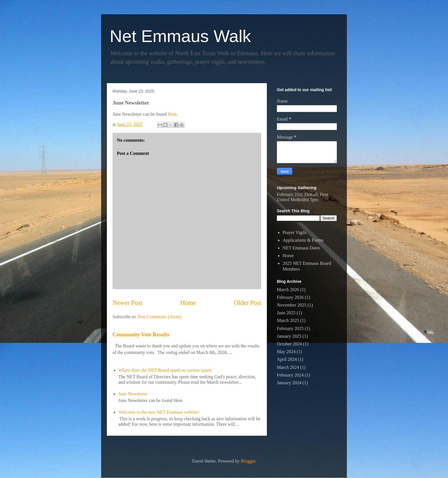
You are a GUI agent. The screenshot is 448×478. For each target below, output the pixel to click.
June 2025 (286, 313)
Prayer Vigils (295, 232)
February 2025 (290, 328)
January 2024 (289, 383)
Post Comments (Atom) (159, 317)
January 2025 (289, 336)
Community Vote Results (141, 334)
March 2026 (288, 290)
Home (188, 303)
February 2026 (290, 297)
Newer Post (127, 303)
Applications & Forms (303, 240)
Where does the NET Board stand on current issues (165, 370)
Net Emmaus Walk (180, 36)
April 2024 (287, 359)
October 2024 (289, 344)
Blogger (248, 461)
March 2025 (288, 320)
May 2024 (286, 352)
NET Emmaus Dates (301, 248)
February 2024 (290, 375)
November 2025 (292, 305)
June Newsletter (133, 394)
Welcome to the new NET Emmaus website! (159, 412)
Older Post (248, 303)
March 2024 (288, 367)
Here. (173, 114)
